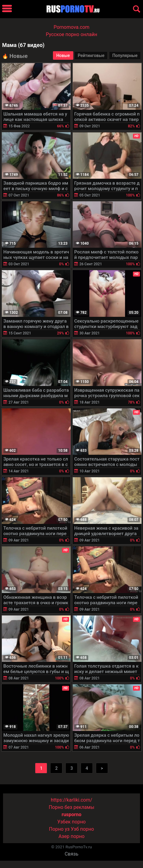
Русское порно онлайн (72, 34)
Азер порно (71, 836)
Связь (71, 854)
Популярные (125, 55)
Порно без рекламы (71, 807)
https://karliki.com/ (71, 800)
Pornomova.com (71, 27)
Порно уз (59, 829)
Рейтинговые (91, 55)
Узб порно (82, 829)
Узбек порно (71, 822)
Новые (63, 55)
